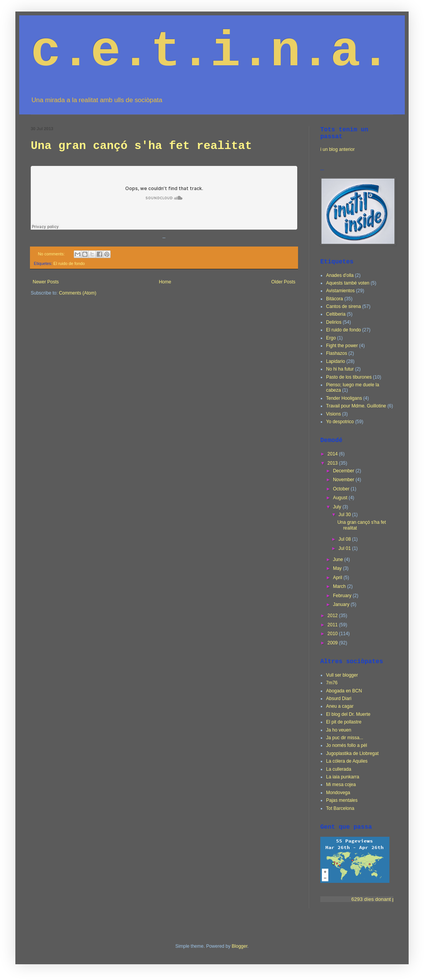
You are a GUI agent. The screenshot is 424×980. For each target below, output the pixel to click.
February (343, 596)
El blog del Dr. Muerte (348, 714)
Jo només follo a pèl (347, 745)
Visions (333, 414)
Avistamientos (340, 291)
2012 (333, 616)
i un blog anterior (337, 149)
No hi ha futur (340, 369)
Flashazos (337, 353)
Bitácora (335, 299)
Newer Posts (46, 282)
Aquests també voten (348, 283)
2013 (333, 463)
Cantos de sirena (344, 306)
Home (165, 282)
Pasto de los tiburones (349, 377)
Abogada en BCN (344, 691)
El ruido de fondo (69, 263)
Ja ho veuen (339, 730)
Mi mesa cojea (341, 785)
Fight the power (342, 346)
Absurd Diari (339, 699)
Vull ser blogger (342, 675)
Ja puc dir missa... (345, 738)
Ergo (331, 338)
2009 (333, 643)
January (342, 604)
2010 (333, 634)
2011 (333, 625)
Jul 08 (345, 539)
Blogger (239, 946)
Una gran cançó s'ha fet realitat (141, 146)
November (344, 480)
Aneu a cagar (340, 706)
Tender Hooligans (344, 398)
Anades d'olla (340, 275)
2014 (333, 454)
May (338, 568)
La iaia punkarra (343, 777)
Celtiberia (336, 314)
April (338, 578)
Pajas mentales (342, 800)
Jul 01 (345, 548)
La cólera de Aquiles (347, 761)
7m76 (332, 683)
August (341, 498)
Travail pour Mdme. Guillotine (356, 406)
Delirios (334, 322)
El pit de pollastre (344, 722)
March (340, 586)
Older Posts (283, 282)
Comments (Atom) (77, 293)
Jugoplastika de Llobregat (352, 753)
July (338, 507)
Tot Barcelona (340, 808)
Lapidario (335, 361)
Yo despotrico (340, 422)
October (342, 489)
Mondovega (338, 793)
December (344, 471)
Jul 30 (345, 515)
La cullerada (339, 769)
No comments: (52, 254)
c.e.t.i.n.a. (210, 52)
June (339, 560)
